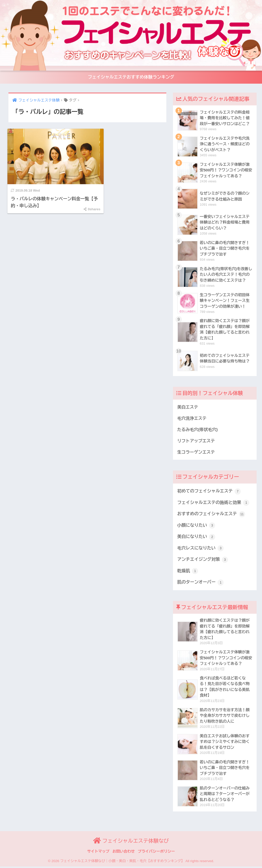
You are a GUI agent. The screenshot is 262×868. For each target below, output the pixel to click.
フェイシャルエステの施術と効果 (214, 503)
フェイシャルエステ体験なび (131, 842)
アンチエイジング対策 (203, 561)
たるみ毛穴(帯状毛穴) (198, 430)
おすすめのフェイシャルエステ (211, 515)
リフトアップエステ (196, 442)
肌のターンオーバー (201, 584)
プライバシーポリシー (156, 853)
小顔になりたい (196, 526)
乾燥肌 (188, 572)
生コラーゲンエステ (196, 453)
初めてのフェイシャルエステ (209, 492)
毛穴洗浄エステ (192, 419)
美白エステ (188, 408)
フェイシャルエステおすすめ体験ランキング (131, 77)
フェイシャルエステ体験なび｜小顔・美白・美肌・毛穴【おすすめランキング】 (122, 862)
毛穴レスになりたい (201, 549)
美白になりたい (196, 538)
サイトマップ (98, 853)
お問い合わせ (124, 853)
